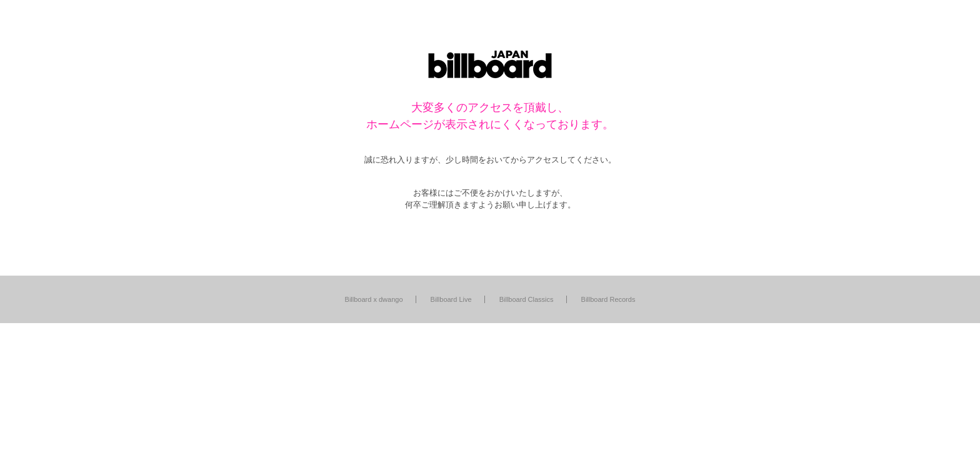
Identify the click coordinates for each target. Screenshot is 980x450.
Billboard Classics (527, 299)
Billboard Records (608, 299)
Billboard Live (451, 299)
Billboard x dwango (374, 299)
